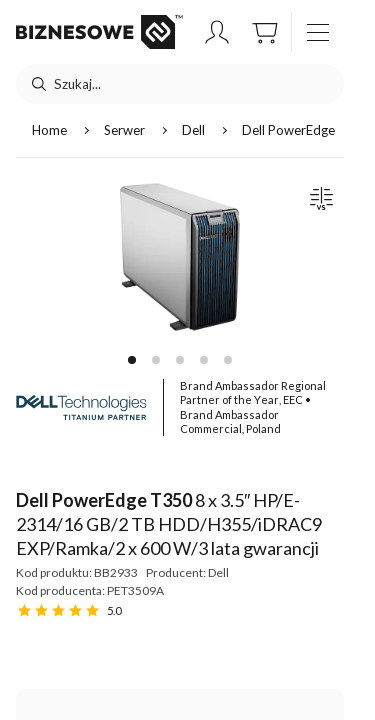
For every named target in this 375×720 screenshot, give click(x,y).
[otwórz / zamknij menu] (318, 32)
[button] (217, 32)
